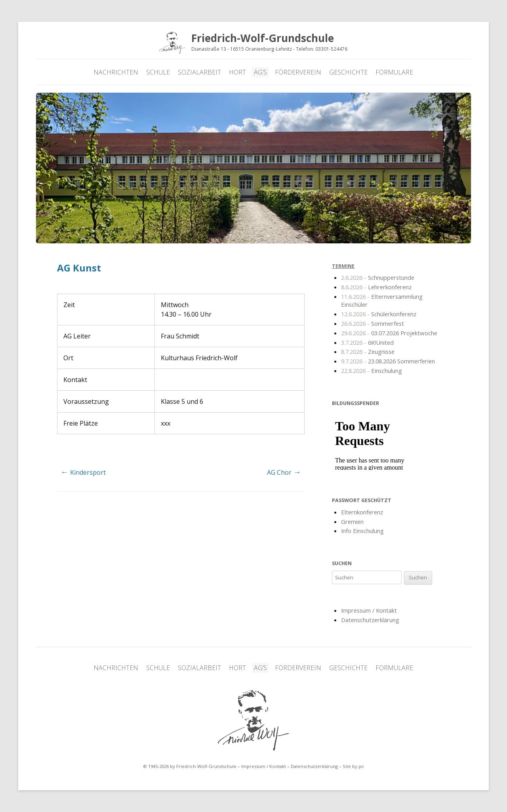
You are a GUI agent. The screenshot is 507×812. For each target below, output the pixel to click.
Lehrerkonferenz (376, 287)
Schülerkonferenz (379, 314)
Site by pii (353, 766)
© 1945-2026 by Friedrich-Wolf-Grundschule (190, 766)
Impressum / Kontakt (369, 610)
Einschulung (372, 371)
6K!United (367, 342)
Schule (158, 72)
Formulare (394, 72)
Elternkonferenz (362, 512)
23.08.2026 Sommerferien (388, 361)
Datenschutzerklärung (370, 620)
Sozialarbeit (199, 72)
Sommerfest (373, 323)
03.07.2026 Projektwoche (389, 333)
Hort (237, 72)
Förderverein (298, 72)
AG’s (260, 72)
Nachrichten (116, 72)
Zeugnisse (368, 352)
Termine (343, 266)
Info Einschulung (362, 531)
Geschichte (348, 72)
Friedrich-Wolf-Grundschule (253, 720)
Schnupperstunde (378, 277)
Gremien (352, 522)
